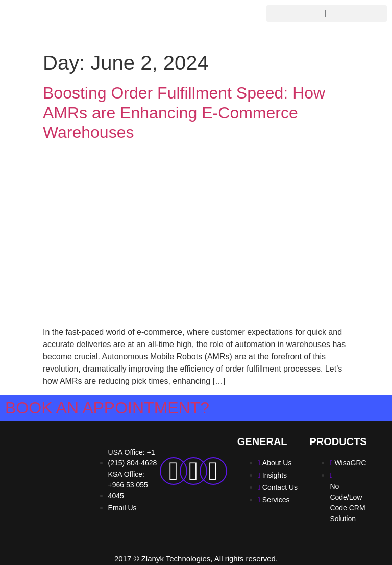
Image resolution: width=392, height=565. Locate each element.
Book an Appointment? (107, 408)
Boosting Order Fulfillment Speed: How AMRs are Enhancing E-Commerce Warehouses (184, 113)
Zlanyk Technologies (176, 559)
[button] (327, 14)
